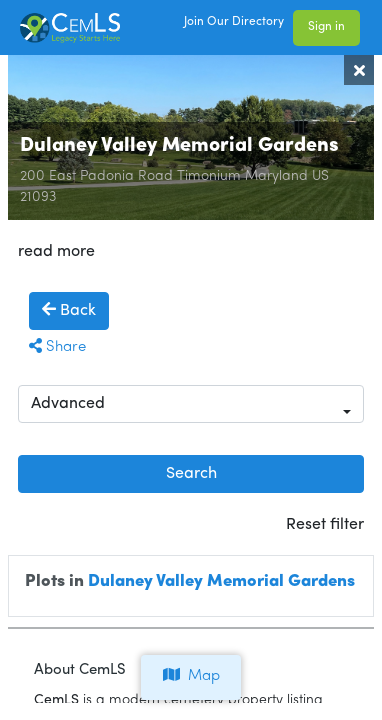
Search (191, 474)
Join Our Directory (234, 22)
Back (69, 310)
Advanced (68, 404)
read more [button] (56, 252)
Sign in (326, 27)
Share (57, 347)
